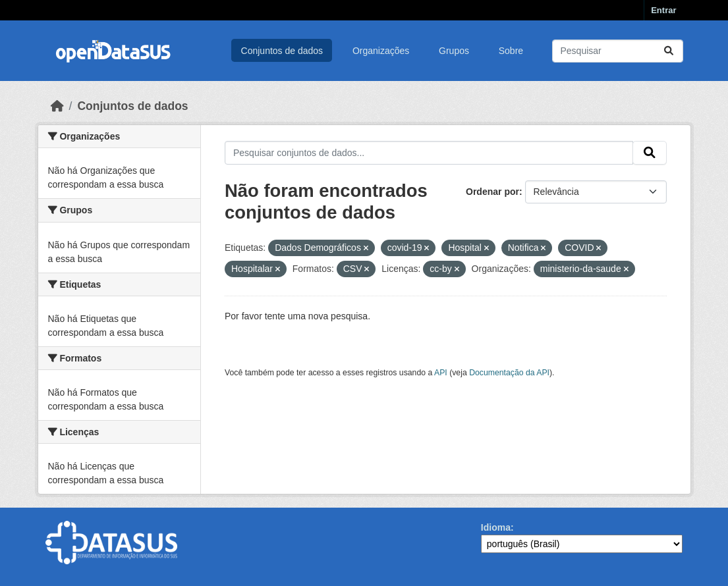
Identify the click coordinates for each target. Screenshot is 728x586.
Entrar (663, 10)
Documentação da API (509, 373)
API (441, 373)
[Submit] (669, 51)
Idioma (496, 527)
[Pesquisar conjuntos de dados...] (618, 51)
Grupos (454, 51)
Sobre (511, 51)
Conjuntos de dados (282, 51)
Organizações (381, 51)
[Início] (57, 106)
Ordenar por (492, 192)
